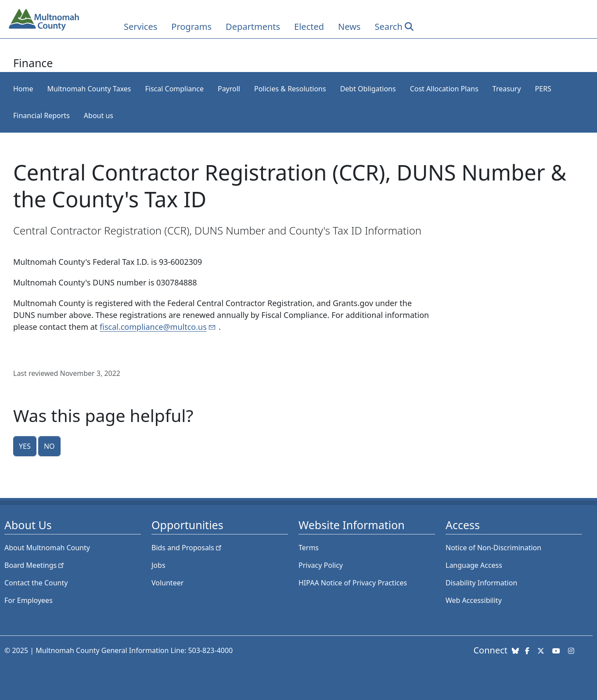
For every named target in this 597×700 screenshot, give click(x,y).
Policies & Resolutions (290, 89)
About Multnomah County (47, 548)
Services (140, 27)
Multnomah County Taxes (89, 89)
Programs (191, 27)
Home (23, 89)
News (349, 27)
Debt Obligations (368, 89)
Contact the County (36, 583)
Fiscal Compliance (174, 89)
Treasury (507, 89)
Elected (309, 27)
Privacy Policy (321, 565)
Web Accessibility (474, 600)
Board (35, 565)
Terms (309, 548)
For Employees (29, 600)
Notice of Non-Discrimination (493, 548)
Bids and (187, 548)
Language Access (474, 565)
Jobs (158, 565)
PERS (543, 89)
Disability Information (481, 583)
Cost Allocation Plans (444, 89)
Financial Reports (41, 115)
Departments (253, 27)
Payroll (229, 89)
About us (99, 115)
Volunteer (167, 583)
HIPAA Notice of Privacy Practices (353, 583)
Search (388, 27)
